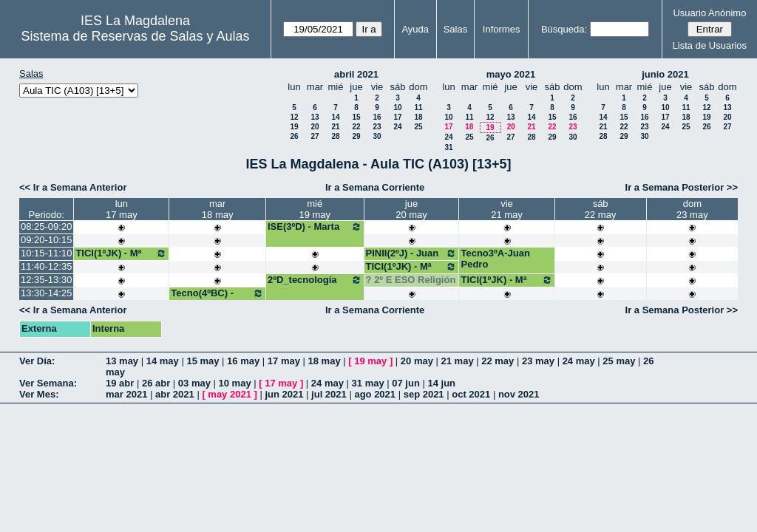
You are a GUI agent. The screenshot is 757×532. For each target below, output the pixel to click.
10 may (235, 383)
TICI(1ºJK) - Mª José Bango (121, 259)
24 (397, 127)
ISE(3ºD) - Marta (315, 227)
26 (294, 136)
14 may (163, 361)
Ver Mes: (39, 394)
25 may (619, 361)
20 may (417, 361)
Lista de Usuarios (710, 45)
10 (397, 108)
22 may (498, 361)
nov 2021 (519, 394)
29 (356, 136)
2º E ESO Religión (415, 280)
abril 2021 (356, 74)
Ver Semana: (48, 383)
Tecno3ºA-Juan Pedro (495, 259)
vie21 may (507, 209)
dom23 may (692, 209)
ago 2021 (375, 394)
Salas (456, 29)
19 (294, 127)
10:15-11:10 (46, 253)
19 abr (120, 383)
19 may (370, 361)
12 (294, 117)
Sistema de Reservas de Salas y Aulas (135, 36)
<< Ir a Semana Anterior (73, 187)
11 (418, 108)
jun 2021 (284, 394)
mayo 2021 (511, 74)
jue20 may (411, 209)
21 (335, 127)
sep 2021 (424, 394)
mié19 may (315, 209)
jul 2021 (329, 394)
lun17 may (122, 209)
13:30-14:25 (46, 293)
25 (418, 127)
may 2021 (230, 394)
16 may (243, 361)
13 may (122, 361)
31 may (368, 383)
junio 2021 (665, 74)
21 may (458, 361)
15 (356, 117)
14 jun (441, 383)
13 (315, 117)
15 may (203, 361)
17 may (284, 361)
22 (356, 127)
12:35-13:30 (46, 280)
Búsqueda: (564, 29)
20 (315, 127)
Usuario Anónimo (709, 13)
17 (397, 117)
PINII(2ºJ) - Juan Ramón (412, 259)
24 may (579, 361)
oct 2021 (471, 394)
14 (335, 117)
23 (377, 127)
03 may (194, 383)
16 (377, 117)
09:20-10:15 (46, 240)
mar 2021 (126, 394)
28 (335, 136)
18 (418, 117)
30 (377, 136)
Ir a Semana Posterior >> (682, 187)
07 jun (406, 383)
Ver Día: (37, 361)
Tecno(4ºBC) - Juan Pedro (217, 299)
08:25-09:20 (46, 226)
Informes (502, 29)
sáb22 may (601, 209)
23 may (538, 361)
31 (448, 147)
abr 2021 (175, 394)
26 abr (156, 383)
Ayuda (415, 29)
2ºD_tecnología (315, 280)
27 (315, 136)
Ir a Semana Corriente (375, 187)
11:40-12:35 (46, 266)
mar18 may (218, 209)
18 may (325, 361)
